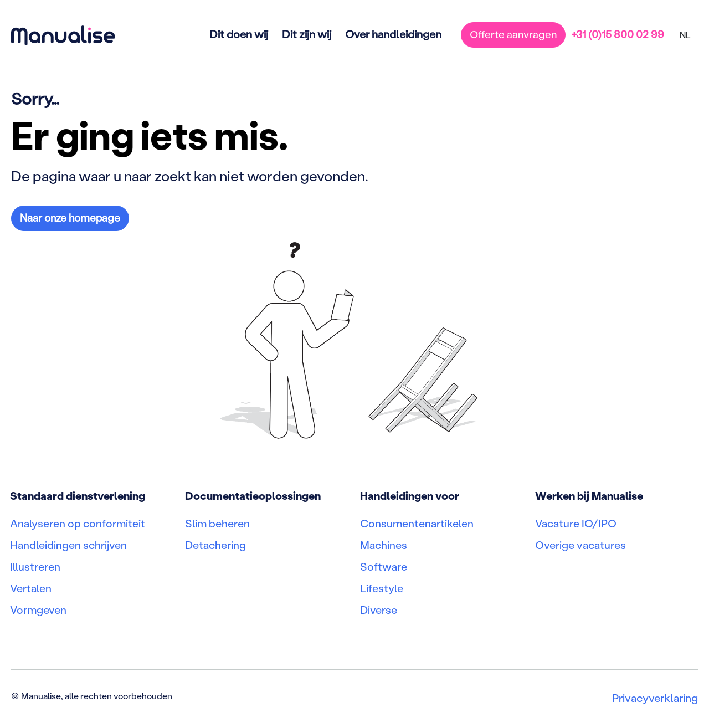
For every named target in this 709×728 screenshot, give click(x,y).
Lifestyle (382, 590)
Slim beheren (218, 524)
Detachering (216, 546)
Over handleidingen (393, 34)
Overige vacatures (580, 546)
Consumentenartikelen (418, 524)
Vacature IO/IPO (576, 524)
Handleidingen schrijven (69, 546)
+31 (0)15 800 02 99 (618, 34)
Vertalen (31, 590)
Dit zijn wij (306, 34)
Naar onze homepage (70, 217)
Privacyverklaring (655, 700)
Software (384, 568)
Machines (384, 546)
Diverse (379, 612)
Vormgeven (38, 612)
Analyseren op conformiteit (78, 524)
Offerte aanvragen (513, 34)
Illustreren (36, 568)
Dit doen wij (238, 34)
